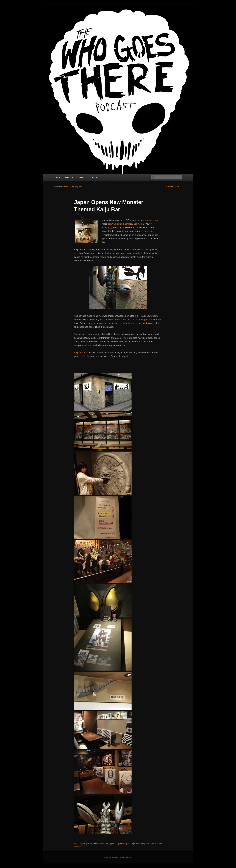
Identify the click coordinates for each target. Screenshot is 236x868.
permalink (78, 846)
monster (139, 844)
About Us (69, 177)
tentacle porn (152, 220)
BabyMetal (139, 224)
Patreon (96, 177)
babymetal (119, 844)
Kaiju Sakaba (81, 352)
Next (179, 187)
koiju (133, 844)
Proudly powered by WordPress (118, 857)
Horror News (99, 844)
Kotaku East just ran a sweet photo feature (136, 319)
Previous (168, 187)
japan (127, 844)
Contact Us (82, 177)
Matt (80, 187)
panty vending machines (120, 224)
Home (58, 177)
